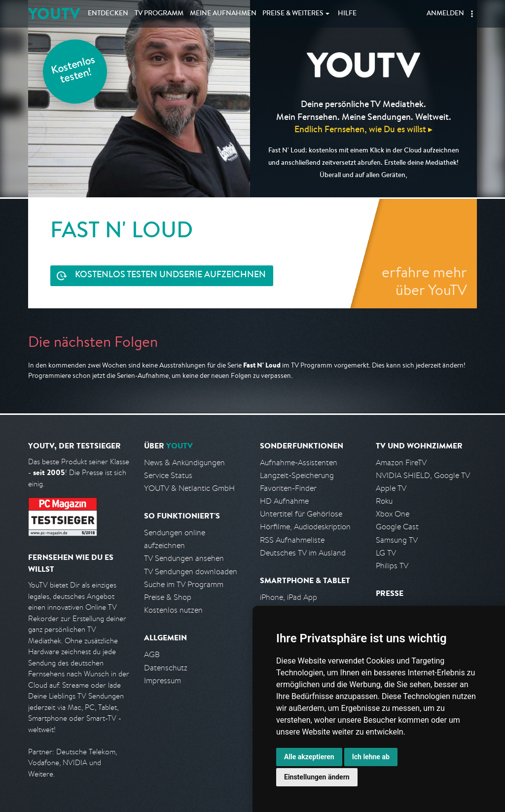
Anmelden (445, 14)
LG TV (386, 553)
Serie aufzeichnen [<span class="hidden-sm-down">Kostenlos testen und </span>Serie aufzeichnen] (170, 276)
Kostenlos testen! (73, 71)
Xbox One (393, 514)
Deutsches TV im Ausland (303, 553)
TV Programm (159, 14)
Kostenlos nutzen (173, 610)
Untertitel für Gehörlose (301, 514)
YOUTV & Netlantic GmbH (189, 488)
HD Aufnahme (284, 501)
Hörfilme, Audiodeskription (305, 527)
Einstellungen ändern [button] (317, 777)
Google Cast (397, 527)
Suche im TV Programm (184, 584)
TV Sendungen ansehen (184, 558)
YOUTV (54, 14)
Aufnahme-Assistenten (299, 462)
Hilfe (347, 14)
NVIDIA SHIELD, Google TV (423, 475)
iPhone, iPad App (289, 597)
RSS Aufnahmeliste (292, 540)
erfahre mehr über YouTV (424, 281)
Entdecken (108, 14)
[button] (472, 14)
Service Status (168, 475)
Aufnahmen (223, 14)
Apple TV (391, 488)
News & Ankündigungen (184, 462)
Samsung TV (397, 540)
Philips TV (392, 566)
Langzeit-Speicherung (297, 475)
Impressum (162, 681)
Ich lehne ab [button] (371, 757)
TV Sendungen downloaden (191, 572)
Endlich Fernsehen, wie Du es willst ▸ (363, 129)
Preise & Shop (168, 597)
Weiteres (293, 14)
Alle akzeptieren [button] (309, 757)
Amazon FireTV (401, 462)
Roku (384, 501)
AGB (152, 654)
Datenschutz (166, 668)
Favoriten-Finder (288, 488)
